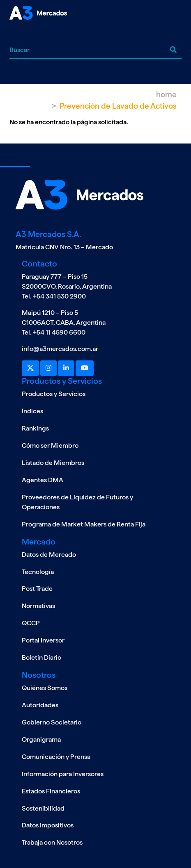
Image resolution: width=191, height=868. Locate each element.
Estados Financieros (51, 791)
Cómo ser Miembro (50, 445)
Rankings (35, 428)
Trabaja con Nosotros (52, 842)
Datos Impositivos (48, 825)
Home (166, 95)
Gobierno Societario (52, 722)
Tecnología (38, 572)
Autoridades (40, 705)
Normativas (38, 606)
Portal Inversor (43, 640)
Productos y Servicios (54, 394)
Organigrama (41, 739)
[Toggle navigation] (16, 34)
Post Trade (37, 589)
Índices (32, 411)
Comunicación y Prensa (56, 757)
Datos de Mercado (49, 555)
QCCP (31, 623)
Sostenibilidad (43, 808)
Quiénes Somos (45, 688)
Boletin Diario (41, 657)
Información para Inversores (63, 774)
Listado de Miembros (53, 463)
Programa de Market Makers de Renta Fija (84, 524)
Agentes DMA (43, 480)
